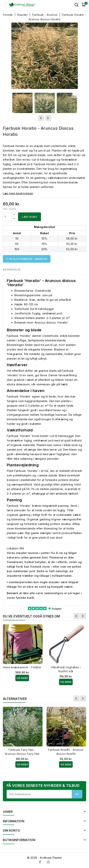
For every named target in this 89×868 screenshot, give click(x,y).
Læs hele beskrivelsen (18, 193)
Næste (83, 616)
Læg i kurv (30, 217)
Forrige (76, 616)
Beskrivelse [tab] (12, 269)
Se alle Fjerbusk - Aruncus (27, 259)
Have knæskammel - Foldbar (22, 667)
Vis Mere (22, 678)
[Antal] (7, 217)
